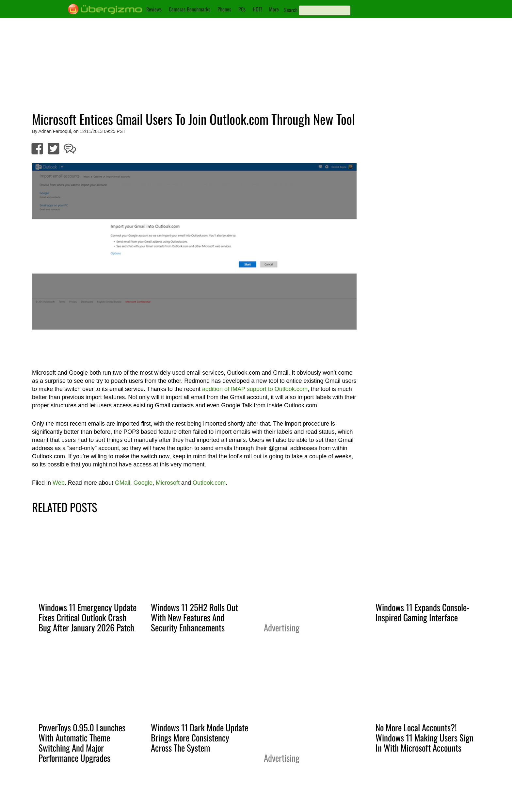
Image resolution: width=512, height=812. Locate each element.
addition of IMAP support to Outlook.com (255, 389)
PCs (242, 9)
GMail (123, 483)
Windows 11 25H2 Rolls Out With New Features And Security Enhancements (194, 617)
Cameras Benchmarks (190, 9)
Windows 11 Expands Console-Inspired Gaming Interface (422, 612)
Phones (224, 9)
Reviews (154, 9)
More (274, 9)
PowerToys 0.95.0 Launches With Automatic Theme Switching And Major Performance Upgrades (82, 743)
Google (143, 483)
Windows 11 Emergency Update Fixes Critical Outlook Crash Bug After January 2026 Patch (88, 617)
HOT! (257, 9)
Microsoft (168, 483)
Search (291, 10)
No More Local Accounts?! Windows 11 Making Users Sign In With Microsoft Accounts (424, 738)
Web (59, 483)
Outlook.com (209, 483)
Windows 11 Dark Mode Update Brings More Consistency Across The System (200, 738)
